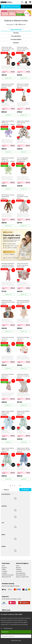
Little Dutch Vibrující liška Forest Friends (23, 86)
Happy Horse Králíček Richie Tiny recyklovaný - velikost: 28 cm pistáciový (8, 161)
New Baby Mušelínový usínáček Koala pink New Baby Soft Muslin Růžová (8, 267)
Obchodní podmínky (8, 575)
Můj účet (18, 568)
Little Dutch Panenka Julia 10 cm (23, 339)
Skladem (16, 43)
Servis (18, 566)
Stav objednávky (21, 573)
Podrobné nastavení (8, 636)
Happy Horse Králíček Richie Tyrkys (23, 413)
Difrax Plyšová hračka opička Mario (8, 197)
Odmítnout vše (16, 641)
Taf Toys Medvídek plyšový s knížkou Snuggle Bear (23, 161)
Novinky (16, 33)
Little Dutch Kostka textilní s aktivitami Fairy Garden (23, 266)
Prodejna (5, 571)
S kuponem (5, 71)
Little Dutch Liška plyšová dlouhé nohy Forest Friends (8, 50)
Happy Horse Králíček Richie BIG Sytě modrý (23, 450)
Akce (3, 566)
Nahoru (6, 490)
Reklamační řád (6, 577)
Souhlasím (5, 632)
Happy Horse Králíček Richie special (23, 123)
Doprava (4, 568)
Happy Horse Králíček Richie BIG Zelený (8, 86)
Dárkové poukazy (21, 575)
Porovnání (19, 571)
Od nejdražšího (16, 36)
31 (20, 486)
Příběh (4, 569)
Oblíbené (19, 569)
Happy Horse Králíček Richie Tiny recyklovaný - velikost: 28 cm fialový (8, 125)
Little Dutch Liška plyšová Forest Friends (8, 302)
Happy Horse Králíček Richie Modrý (8, 413)
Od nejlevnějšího (16, 39)
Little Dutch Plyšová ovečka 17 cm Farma (23, 376)
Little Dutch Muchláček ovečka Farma (23, 198)
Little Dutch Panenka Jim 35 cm (8, 339)
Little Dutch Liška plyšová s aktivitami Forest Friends (23, 50)
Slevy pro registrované (22, 577)
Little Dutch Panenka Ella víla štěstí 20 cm (23, 302)
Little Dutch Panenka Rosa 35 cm (8, 376)
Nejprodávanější (16, 29)
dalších (25, 490)
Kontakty (4, 573)
